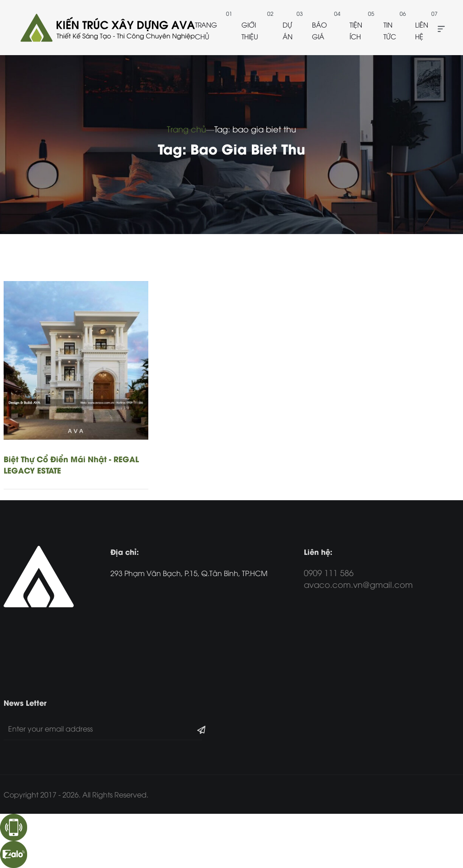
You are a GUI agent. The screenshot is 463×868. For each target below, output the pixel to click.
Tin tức (390, 30)
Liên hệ (422, 30)
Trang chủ (206, 30)
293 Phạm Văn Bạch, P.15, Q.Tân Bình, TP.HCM (189, 573)
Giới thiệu (250, 30)
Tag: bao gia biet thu (255, 129)
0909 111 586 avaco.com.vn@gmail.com (358, 578)
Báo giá (319, 30)
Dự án (288, 30)
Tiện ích (356, 30)
